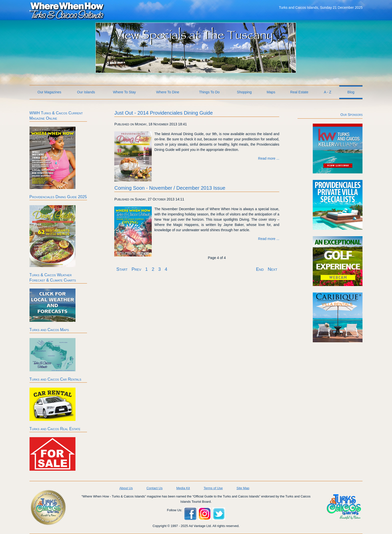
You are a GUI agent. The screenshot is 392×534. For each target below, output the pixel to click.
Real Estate (299, 92)
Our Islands (86, 92)
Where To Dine (167, 92)
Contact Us (154, 488)
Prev (136, 269)
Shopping (244, 92)
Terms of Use (213, 488)
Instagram (204, 514)
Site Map (243, 488)
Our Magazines (49, 92)
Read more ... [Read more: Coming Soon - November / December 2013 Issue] (269, 239)
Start (122, 269)
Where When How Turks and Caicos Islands (67, 10)
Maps (271, 92)
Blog (351, 92)
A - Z (328, 92)
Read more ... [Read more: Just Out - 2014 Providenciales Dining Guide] (269, 158)
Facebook (190, 514)
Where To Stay (124, 92)
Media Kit (183, 488)
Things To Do (209, 92)
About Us (126, 488)
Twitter (219, 514)
